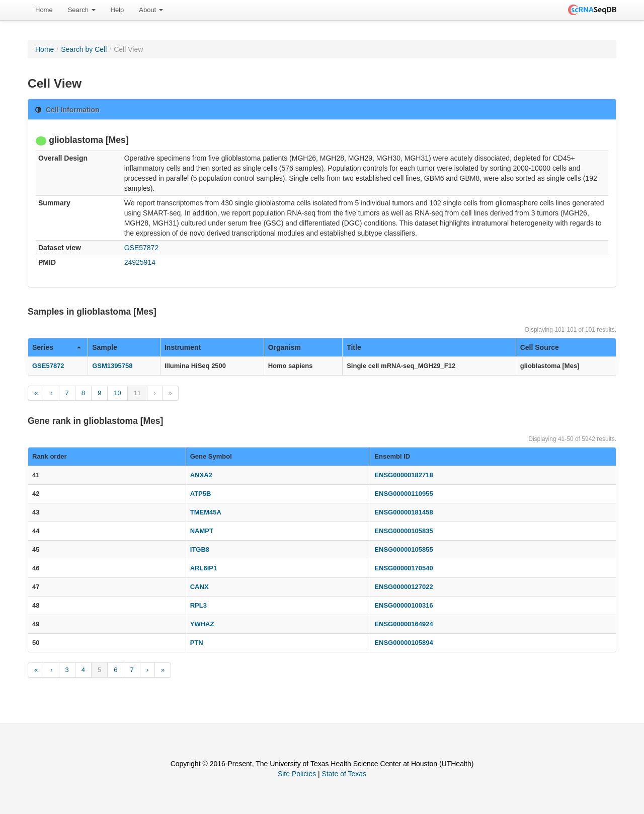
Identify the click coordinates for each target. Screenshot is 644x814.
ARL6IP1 (204, 568)
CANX (199, 587)
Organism (285, 347)
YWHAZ (202, 624)
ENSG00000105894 (404, 643)
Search (82, 10)
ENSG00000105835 (404, 531)
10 (117, 393)
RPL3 (198, 605)
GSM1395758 (112, 366)
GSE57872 (142, 248)
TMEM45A (206, 512)
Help (117, 10)
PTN (197, 643)
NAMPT (202, 531)
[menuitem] (44, 10)
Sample (105, 347)
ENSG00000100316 (404, 605)
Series (57, 347)
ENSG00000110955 (404, 494)
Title (354, 347)
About (151, 10)
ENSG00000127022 (404, 587)
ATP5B (201, 494)
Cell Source (540, 347)
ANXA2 (201, 475)
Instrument (183, 347)
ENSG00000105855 (404, 549)
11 (137, 393)
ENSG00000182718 (404, 475)
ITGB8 (200, 549)
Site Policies (297, 774)
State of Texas (344, 774)
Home (44, 10)
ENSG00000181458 (404, 512)
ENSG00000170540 (404, 568)
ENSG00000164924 (404, 624)
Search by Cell (84, 49)
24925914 (140, 262)
